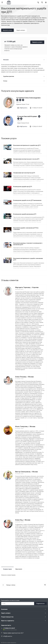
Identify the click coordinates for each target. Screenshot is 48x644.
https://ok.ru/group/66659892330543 (20, 100)
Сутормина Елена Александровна (28, 98)
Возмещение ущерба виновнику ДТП (25, 214)
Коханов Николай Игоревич (27, 116)
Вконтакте (19, 569)
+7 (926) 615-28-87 (9, 628)
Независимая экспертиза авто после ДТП (26, 159)
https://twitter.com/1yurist (23, 100)
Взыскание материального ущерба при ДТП (27, 145)
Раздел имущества (7, 617)
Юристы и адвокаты (8, 621)
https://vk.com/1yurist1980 (17, 100)
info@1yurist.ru (23, 108)
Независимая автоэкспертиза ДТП (24, 173)
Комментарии (7, 569)
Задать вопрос (6, 613)
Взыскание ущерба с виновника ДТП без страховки (26, 229)
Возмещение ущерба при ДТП (23, 187)
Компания (4, 609)
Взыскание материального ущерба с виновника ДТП (28, 259)
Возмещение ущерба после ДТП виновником (27, 200)
